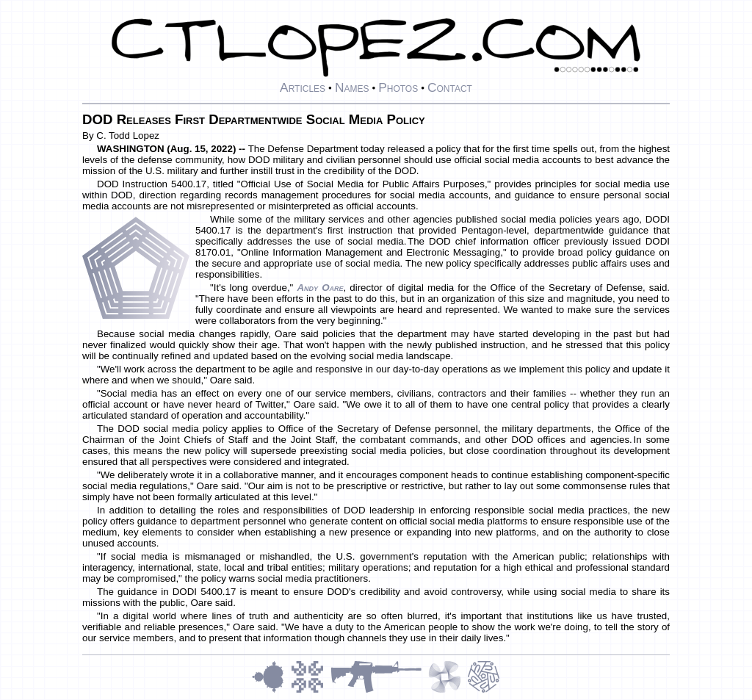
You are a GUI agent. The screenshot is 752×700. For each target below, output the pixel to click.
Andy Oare (320, 288)
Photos (398, 87)
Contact (450, 87)
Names (352, 87)
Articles (303, 87)
